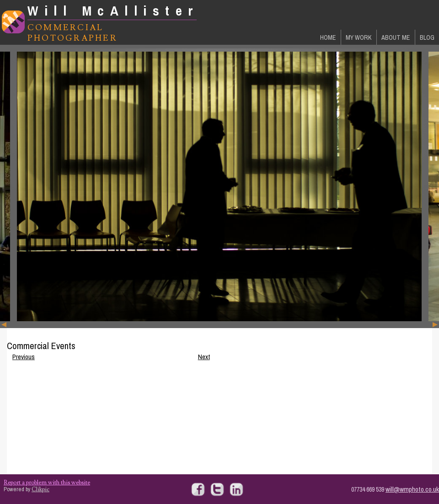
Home (328, 37)
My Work (359, 37)
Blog (427, 37)
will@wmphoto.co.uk (412, 489)
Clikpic (40, 489)
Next (204, 357)
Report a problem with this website (47, 483)
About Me (396, 37)
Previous (24, 357)
